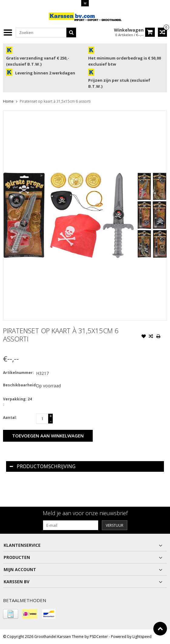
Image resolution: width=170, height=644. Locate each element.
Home (8, 101)
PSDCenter (99, 637)
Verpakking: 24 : (17, 402)
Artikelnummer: (18, 373)
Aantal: (10, 418)
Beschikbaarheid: (18, 385)
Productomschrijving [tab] (43, 466)
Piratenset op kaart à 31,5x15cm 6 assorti (55, 101)
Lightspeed (142, 637)
